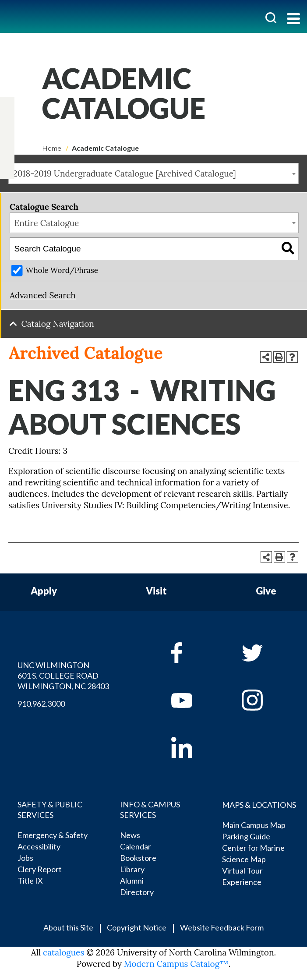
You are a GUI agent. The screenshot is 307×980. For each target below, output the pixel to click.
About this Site (68, 927)
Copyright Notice (137, 927)
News (130, 835)
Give (266, 591)
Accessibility (39, 846)
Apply (44, 591)
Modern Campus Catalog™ (176, 964)
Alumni (132, 881)
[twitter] (7, 125)
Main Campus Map (254, 825)
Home (52, 148)
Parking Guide (246, 836)
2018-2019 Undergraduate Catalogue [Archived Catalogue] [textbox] (125, 173)
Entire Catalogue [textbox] (47, 223)
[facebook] (194, 653)
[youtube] (194, 700)
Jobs (25, 858)
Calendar (136, 846)
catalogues (64, 952)
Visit (156, 591)
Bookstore (138, 858)
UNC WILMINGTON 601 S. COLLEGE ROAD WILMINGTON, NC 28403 (63, 676)
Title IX (30, 881)
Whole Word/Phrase (62, 270)
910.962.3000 (41, 704)
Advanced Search (43, 295)
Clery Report (40, 869)
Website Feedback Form (222, 927)
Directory (137, 892)
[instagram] (7, 151)
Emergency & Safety (53, 835)
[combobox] (153, 173)
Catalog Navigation (58, 324)
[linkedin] (194, 747)
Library (132, 869)
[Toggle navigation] (293, 19)
